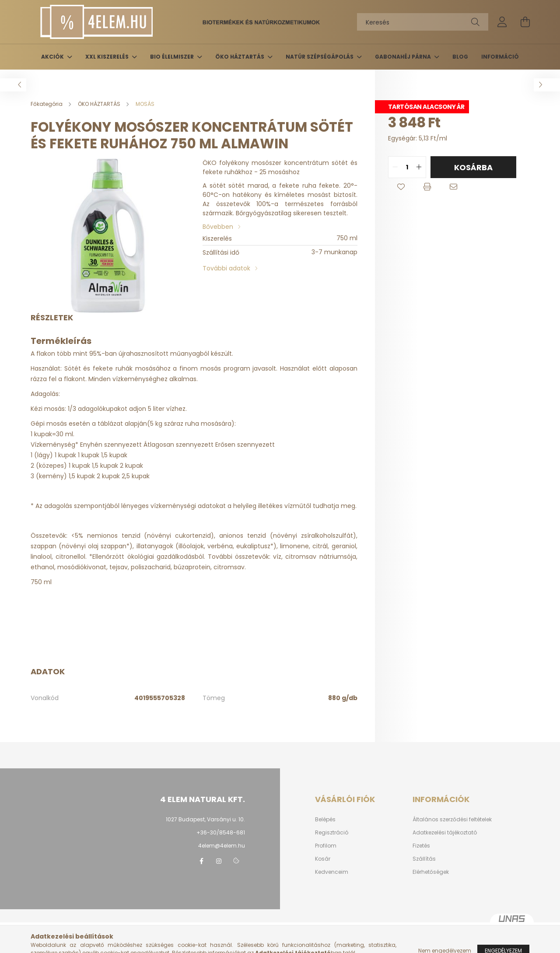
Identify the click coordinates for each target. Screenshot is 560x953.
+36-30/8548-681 (221, 832)
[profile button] (502, 22)
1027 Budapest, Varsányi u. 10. (205, 819)
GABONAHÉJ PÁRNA (404, 57)
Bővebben (218, 227)
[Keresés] (423, 22)
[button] (401, 187)
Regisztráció (332, 833)
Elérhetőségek (431, 872)
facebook (201, 861)
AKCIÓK (53, 57)
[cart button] (525, 22)
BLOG (460, 57)
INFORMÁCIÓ (500, 57)
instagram (219, 861)
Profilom (326, 846)
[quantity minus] (395, 167)
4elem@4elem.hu (222, 846)
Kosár (323, 859)
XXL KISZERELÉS (108, 57)
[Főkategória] (47, 104)
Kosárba (473, 167)
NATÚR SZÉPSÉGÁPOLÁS (320, 57)
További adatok (226, 268)
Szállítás (424, 859)
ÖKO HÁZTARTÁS (240, 57)
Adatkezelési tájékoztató (445, 833)
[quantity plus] (419, 167)
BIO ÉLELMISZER (173, 57)
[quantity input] (407, 167)
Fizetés (421, 846)
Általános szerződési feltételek (452, 820)
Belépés (325, 820)
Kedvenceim (332, 872)
